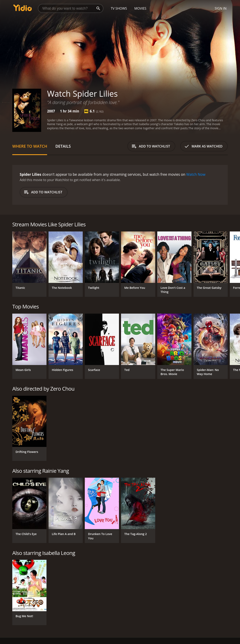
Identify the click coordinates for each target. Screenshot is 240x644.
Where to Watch (30, 146)
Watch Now (196, 174)
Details (63, 146)
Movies (140, 8)
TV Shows (119, 8)
